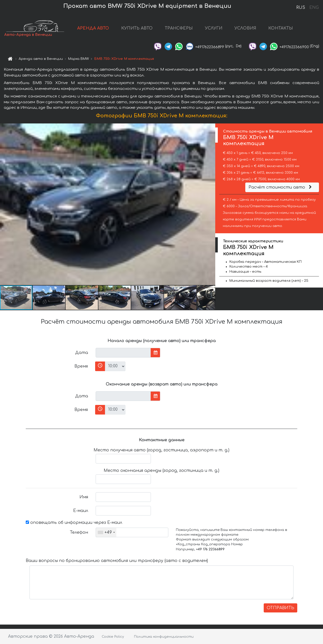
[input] (123, 353)
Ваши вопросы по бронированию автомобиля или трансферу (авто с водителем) (117, 561)
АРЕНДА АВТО (93, 28)
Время (81, 366)
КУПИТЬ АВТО (137, 28)
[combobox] (106, 532)
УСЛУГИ (214, 28)
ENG (314, 8)
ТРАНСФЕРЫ (179, 28)
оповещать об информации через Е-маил (74, 523)
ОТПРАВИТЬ (280, 608)
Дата (82, 353)
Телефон (79, 532)
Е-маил (81, 511)
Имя (84, 497)
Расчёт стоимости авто (281, 187)
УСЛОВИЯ (245, 28)
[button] (211, 204)
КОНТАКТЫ (281, 28)
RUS (301, 8)
